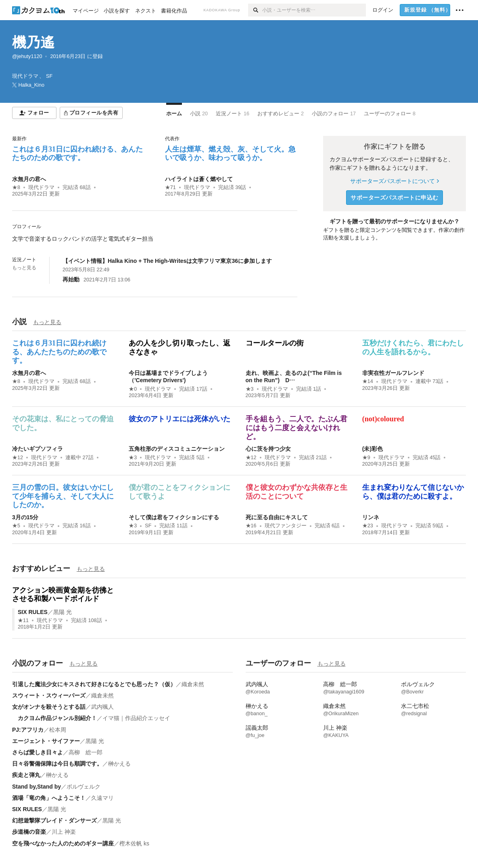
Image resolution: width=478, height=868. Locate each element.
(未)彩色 (373, 449)
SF (148, 526)
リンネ (371, 517)
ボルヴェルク (83, 787)
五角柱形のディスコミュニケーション (177, 449)
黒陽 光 (63, 612)
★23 (368, 526)
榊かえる (119, 764)
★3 (250, 389)
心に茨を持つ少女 (268, 449)
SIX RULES (33, 612)
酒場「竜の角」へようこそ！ (49, 798)
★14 (368, 381)
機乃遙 (33, 42)
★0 (133, 389)
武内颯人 (102, 707)
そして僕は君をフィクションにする (174, 517)
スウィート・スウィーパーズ (49, 695)
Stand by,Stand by (37, 787)
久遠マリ (102, 798)
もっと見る (24, 268)
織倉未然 (193, 684)
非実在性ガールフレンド (393, 373)
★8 (16, 187)
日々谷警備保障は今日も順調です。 (57, 764)
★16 (251, 526)
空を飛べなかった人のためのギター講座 (63, 843)
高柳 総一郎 (86, 752)
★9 (366, 458)
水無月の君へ (29, 179)
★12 (18, 458)
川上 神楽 (64, 832)
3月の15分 (25, 517)
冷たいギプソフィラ (38, 449)
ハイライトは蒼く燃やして (199, 179)
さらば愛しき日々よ (38, 752)
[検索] (255, 10)
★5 (16, 526)
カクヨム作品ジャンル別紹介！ (54, 718)
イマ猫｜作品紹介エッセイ (136, 718)
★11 (23, 620)
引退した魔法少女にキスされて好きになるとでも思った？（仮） (94, 684)
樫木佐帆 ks (134, 843)
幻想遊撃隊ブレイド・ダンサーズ (54, 820)
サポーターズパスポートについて (394, 181)
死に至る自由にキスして (277, 517)
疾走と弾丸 (26, 775)
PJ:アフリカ (28, 730)
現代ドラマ (41, 187)
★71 (170, 187)
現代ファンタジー (286, 526)
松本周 (58, 730)
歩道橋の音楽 (29, 832)
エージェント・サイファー (46, 741)
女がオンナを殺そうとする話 (49, 707)
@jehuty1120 (27, 56)
